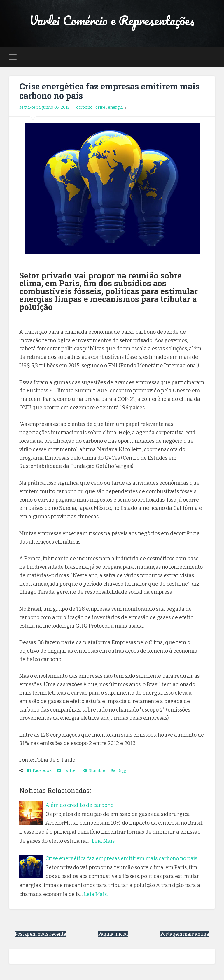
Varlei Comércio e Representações (112, 20)
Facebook (40, 771)
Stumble (94, 771)
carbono (85, 107)
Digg (118, 771)
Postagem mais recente (41, 934)
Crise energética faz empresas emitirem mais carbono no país (109, 91)
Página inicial (113, 934)
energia (115, 107)
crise (101, 107)
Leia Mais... (104, 841)
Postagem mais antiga (185, 934)
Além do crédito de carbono (79, 805)
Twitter (68, 771)
